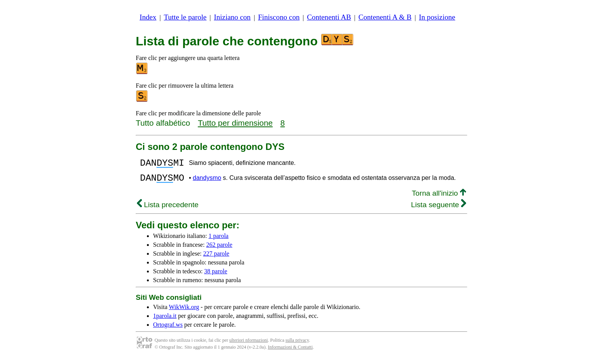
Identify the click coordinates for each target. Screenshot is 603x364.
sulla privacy (297, 345)
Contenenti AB (329, 17)
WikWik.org (184, 312)
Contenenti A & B (385, 17)
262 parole (219, 249)
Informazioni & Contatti (290, 352)
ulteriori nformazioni (248, 345)
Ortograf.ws (168, 329)
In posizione (437, 17)
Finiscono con (279, 17)
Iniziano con (232, 17)
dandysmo (207, 181)
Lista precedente (168, 209)
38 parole (216, 276)
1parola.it (165, 320)
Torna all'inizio (439, 198)
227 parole (216, 258)
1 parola (218, 240)
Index (148, 17)
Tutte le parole (185, 17)
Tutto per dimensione (235, 123)
